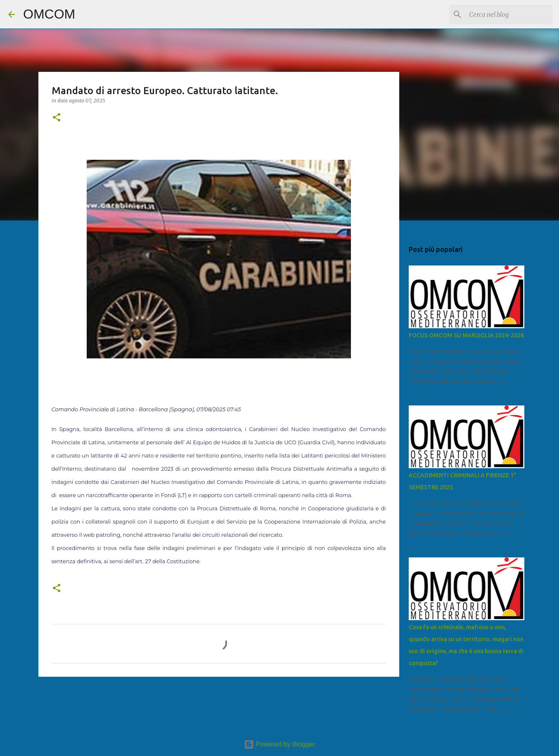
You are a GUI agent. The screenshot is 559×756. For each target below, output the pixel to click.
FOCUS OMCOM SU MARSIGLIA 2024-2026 (466, 335)
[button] (57, 118)
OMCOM (49, 14)
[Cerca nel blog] (509, 14)
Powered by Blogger (280, 744)
